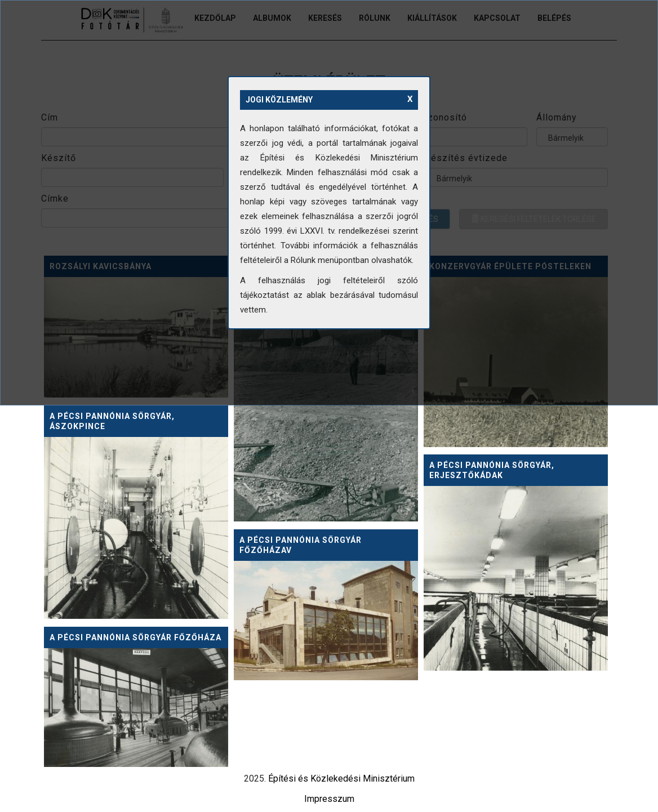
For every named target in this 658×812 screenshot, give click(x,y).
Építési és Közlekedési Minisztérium (341, 778)
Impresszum (329, 799)
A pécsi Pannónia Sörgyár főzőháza (135, 637)
